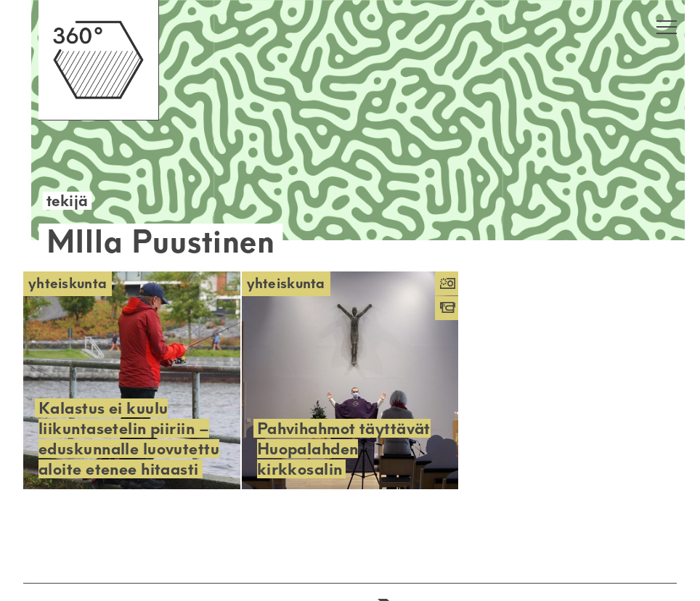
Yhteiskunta (68, 283)
